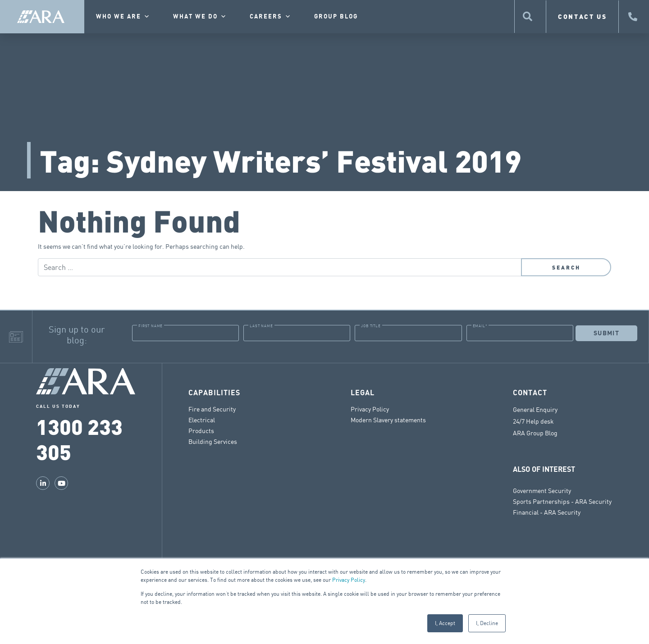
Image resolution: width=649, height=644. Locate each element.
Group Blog (336, 17)
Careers (271, 17)
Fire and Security (212, 409)
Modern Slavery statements (388, 420)
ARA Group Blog (535, 433)
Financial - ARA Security (547, 512)
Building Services (213, 441)
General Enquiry (535, 410)
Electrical (202, 420)
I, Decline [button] (487, 623)
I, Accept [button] (445, 623)
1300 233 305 (79, 439)
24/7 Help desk (533, 421)
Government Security (542, 491)
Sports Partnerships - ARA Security (562, 501)
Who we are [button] (123, 17)
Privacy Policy (349, 580)
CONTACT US (583, 16)
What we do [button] (200, 17)
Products (201, 431)
